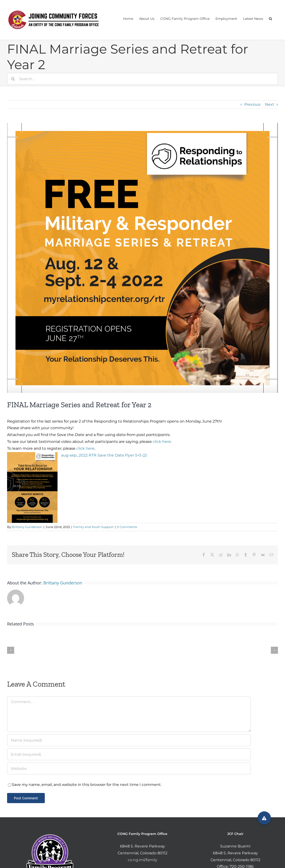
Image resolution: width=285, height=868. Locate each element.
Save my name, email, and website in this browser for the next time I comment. (87, 785)
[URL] (129, 768)
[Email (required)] (129, 754)
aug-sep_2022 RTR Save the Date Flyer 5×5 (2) (104, 455)
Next (270, 104)
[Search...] (142, 79)
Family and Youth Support (93, 527)
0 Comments (127, 527)
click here (162, 442)
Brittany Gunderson (27, 527)
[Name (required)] (129, 740)
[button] (271, 18)
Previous (252, 104)
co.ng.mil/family (142, 860)
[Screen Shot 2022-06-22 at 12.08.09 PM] (142, 258)
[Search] (13, 79)
